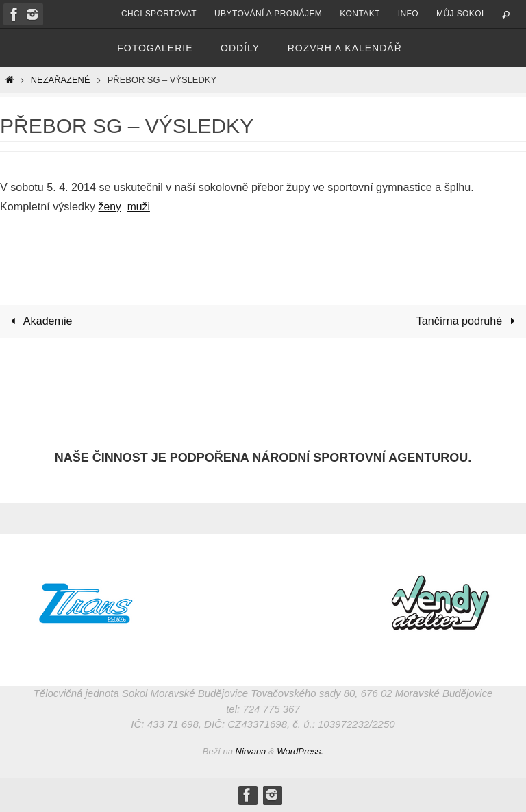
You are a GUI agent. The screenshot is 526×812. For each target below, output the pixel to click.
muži (140, 206)
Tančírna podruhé (469, 321)
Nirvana (251, 751)
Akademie (39, 321)
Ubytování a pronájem (268, 14)
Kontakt (360, 14)
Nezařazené (61, 80)
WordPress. (300, 751)
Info (408, 14)
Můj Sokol (461, 14)
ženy (110, 206)
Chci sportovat (159, 14)
